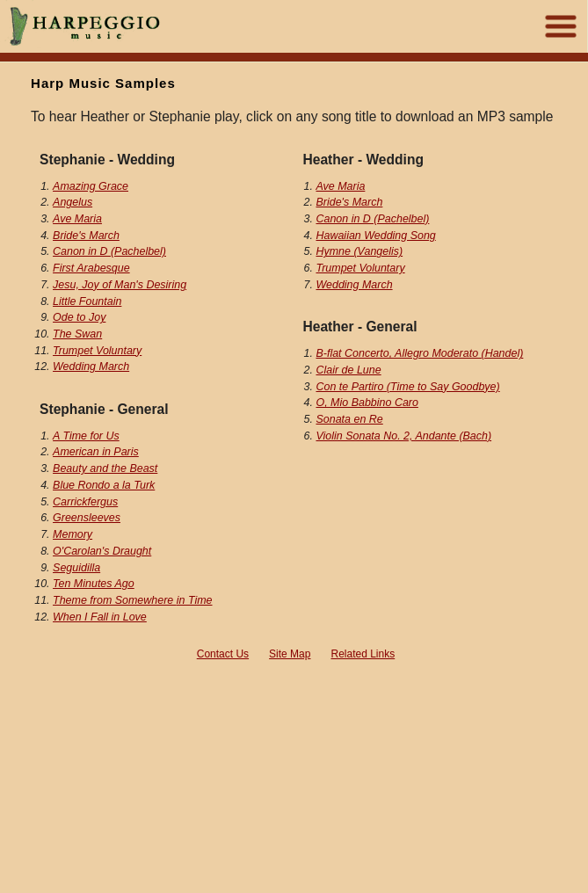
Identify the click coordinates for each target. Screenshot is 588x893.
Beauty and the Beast (105, 468)
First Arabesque (91, 268)
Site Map (290, 654)
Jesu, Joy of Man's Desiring (120, 285)
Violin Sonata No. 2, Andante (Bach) (403, 436)
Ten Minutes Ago (94, 584)
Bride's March (86, 236)
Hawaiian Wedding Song (375, 236)
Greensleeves (87, 518)
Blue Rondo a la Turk (104, 485)
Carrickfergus (85, 502)
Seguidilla (76, 568)
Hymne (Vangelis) (359, 251)
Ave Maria (77, 219)
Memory (73, 534)
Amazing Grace (91, 186)
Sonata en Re (349, 419)
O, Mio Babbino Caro (367, 403)
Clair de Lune (348, 370)
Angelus (73, 202)
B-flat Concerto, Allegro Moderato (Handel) (419, 353)
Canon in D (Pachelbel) (109, 251)
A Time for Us (86, 436)
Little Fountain (87, 301)
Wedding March (91, 367)
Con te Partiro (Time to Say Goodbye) (407, 387)
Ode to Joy (79, 317)
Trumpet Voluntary (97, 351)
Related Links (363, 654)
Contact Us (223, 654)
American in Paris (96, 452)
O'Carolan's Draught (102, 551)
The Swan (77, 334)
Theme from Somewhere (132, 600)
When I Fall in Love (100, 617)
